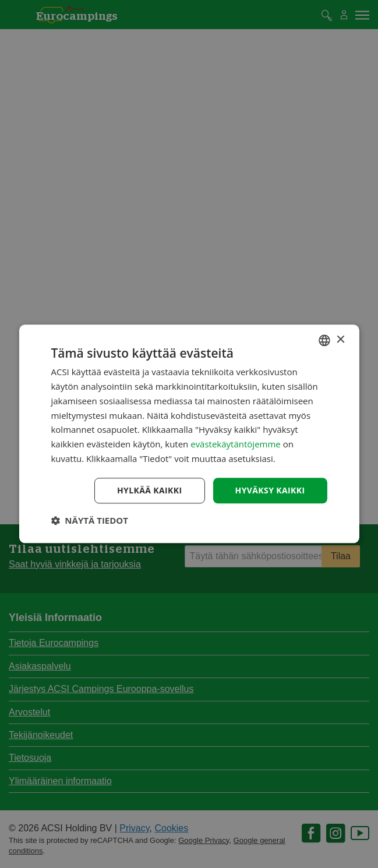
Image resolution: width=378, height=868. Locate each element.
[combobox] (324, 340)
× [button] (340, 340)
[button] (89, 521)
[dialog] (189, 434)
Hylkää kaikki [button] (150, 490)
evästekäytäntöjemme (236, 444)
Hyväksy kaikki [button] (270, 490)
